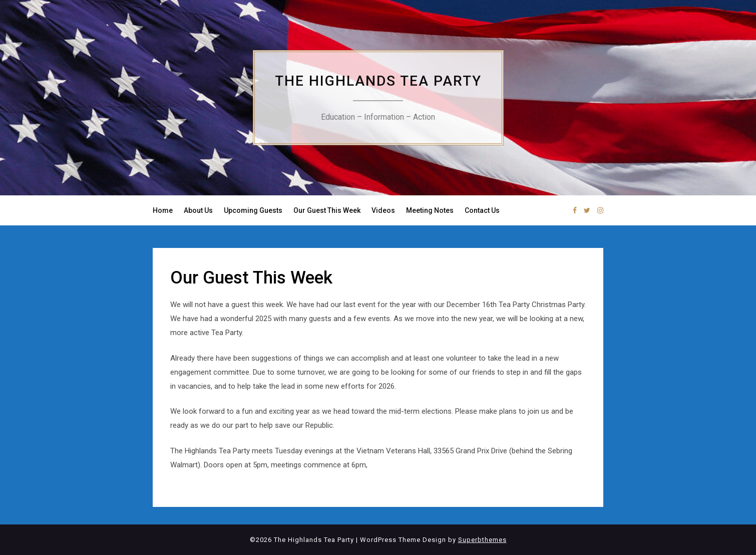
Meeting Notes (430, 210)
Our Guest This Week (327, 210)
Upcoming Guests (253, 210)
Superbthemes (482, 540)
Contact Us (482, 210)
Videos (383, 210)
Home (163, 210)
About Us (198, 210)
